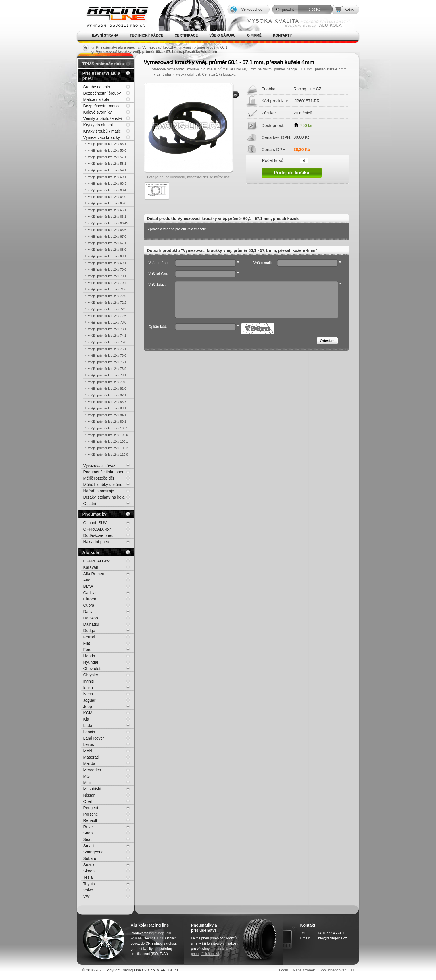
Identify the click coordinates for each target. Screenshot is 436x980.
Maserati (91, 757)
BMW (88, 586)
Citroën (90, 599)
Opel (88, 801)
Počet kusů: (273, 160)
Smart (89, 846)
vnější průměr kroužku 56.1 (107, 144)
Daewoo (91, 618)
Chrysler (91, 675)
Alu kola (91, 552)
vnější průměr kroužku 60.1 (107, 177)
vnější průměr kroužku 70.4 (107, 283)
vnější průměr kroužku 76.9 (107, 369)
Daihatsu (91, 624)
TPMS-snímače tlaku (103, 64)
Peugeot (91, 808)
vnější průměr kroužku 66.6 (107, 230)
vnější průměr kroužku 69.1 (107, 263)
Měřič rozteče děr (99, 478)
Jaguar (90, 700)
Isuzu (88, 688)
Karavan (91, 567)
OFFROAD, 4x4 (98, 529)
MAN (88, 751)
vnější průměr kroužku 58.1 (107, 164)
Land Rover (94, 738)
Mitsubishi (92, 789)
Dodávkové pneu (98, 535)
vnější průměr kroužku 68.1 (107, 256)
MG (87, 776)
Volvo (88, 890)
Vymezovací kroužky (102, 137)
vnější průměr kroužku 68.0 (107, 250)
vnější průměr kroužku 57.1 (107, 157)
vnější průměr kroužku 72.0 (107, 296)
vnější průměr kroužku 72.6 (107, 316)
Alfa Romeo (94, 574)
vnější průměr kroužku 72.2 (107, 303)
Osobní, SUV (95, 523)
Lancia (89, 732)
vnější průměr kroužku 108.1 (108, 441)
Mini (87, 782)
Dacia (89, 612)
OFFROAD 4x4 (97, 561)
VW (87, 896)
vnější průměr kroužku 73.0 (107, 322)
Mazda (89, 763)
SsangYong (94, 852)
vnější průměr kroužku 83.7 (107, 402)
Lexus (89, 744)
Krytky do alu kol (98, 125)
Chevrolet (92, 669)
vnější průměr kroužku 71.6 (107, 289)
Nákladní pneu (96, 542)
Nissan (90, 795)
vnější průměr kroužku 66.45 (108, 223)
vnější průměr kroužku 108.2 (108, 448)
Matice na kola (96, 99)
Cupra (89, 605)
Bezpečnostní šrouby (102, 93)
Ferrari (89, 637)
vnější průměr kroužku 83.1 (107, 408)
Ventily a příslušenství (103, 118)
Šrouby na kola (97, 87)
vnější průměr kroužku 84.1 (107, 415)
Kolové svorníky (98, 112)
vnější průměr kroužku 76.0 (107, 355)
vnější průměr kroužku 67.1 (107, 243)
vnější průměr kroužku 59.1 (107, 170)
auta (160, 938)
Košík (349, 9)
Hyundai (91, 662)
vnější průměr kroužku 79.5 (107, 382)
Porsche (91, 814)
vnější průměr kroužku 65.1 (107, 210)
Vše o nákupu (222, 35)
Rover (89, 827)
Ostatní (90, 504)
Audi (87, 580)
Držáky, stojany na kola (104, 497)
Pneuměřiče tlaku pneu (104, 472)
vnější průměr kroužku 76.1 (107, 362)
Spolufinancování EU (337, 970)
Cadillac (91, 593)
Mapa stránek (304, 970)
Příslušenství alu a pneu (101, 76)
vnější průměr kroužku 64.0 (107, 197)
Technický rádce (147, 35)
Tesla (88, 877)
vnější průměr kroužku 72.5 (107, 309)
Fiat (87, 643)
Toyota (89, 884)
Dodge (89, 631)
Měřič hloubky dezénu (103, 485)
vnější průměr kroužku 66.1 (107, 217)
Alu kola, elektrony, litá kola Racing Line (114, 15)
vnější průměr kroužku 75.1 (107, 349)
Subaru (90, 858)
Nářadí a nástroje (99, 491)
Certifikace (186, 35)
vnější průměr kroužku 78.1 (107, 375)
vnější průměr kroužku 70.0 (107, 269)
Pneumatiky (95, 514)
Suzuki (89, 865)
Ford (88, 650)
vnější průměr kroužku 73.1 (107, 329)
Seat (88, 839)
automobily (219, 949)
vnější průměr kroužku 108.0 (108, 435)
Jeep (88, 707)
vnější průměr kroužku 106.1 (108, 428)
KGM (88, 713)
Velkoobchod (252, 9)
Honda (89, 656)
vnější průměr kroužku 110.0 (108, 455)
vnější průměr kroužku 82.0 (107, 388)
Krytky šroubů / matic (102, 131)
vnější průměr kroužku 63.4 (107, 190)
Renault (90, 820)
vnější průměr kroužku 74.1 (107, 336)
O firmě (254, 35)
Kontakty (283, 35)
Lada (88, 726)
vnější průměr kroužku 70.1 (107, 276)
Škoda (89, 871)
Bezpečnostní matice (102, 106)
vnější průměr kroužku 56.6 (107, 150)
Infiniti (89, 681)
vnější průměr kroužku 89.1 (107, 422)
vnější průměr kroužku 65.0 (107, 203)
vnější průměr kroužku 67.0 (107, 236)
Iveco (88, 694)
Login (284, 970)
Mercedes (92, 770)
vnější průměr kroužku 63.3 (107, 183)
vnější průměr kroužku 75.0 (107, 342)
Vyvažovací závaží (100, 466)
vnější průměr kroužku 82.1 (107, 395)
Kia (86, 719)
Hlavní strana (104, 35)
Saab (88, 833)
